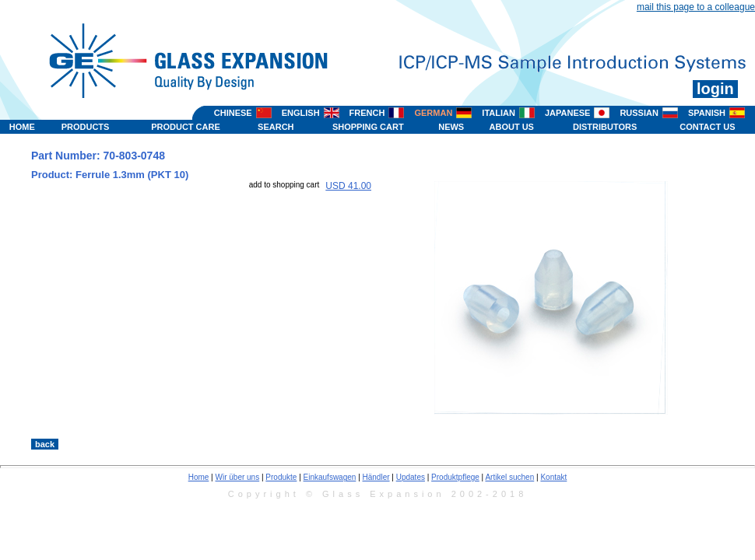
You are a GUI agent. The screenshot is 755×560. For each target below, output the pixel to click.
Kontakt (553, 477)
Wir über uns (238, 477)
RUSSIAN (639, 113)
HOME (22, 127)
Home (199, 477)
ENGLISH (301, 113)
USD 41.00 (348, 186)
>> (459, 422)
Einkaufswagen (330, 477)
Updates (411, 477)
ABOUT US (512, 127)
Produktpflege (455, 477)
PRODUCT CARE (186, 127)
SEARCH (276, 127)
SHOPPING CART (368, 127)
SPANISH (707, 113)
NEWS (451, 127)
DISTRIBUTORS (605, 127)
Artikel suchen (509, 477)
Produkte (281, 477)
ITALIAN (499, 113)
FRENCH (367, 113)
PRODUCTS (86, 127)
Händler (376, 477)
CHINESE (233, 113)
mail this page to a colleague (696, 7)
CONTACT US (707, 127)
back (45, 444)
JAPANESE (567, 113)
